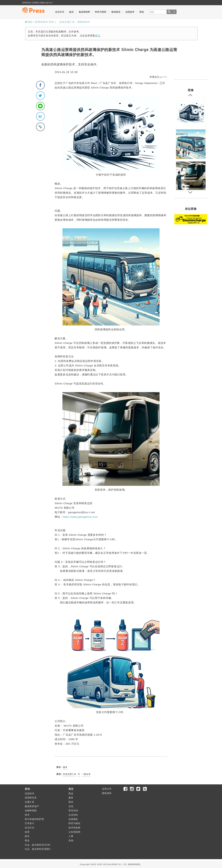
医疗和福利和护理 (34, 819)
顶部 (29, 22)
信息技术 (130, 12)
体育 (27, 832)
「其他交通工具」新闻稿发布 (73, 22)
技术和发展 (74, 828)
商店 (71, 802)
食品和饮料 (84, 12)
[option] (191, 112)
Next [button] (190, 192)
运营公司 (107, 789)
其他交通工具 (70, 774)
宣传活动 (73, 810)
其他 (71, 840)
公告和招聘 (74, 832)
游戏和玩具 (31, 798)
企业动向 (73, 815)
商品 (71, 793)
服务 (65, 767)
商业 (142, 12)
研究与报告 (74, 823)
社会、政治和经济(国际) (38, 849)
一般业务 (86, 774)
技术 (27, 815)
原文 (98, 35)
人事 (71, 836)
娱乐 (71, 12)
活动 (71, 806)
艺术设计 (30, 823)
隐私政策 (107, 793)
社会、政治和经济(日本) (38, 845)
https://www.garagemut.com (80, 517)
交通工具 (30, 802)
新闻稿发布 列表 (45, 22)
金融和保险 (31, 810)
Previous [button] (190, 96)
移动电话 (116, 12)
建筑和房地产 (32, 806)
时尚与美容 (101, 12)
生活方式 (60, 12)
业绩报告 (73, 819)
